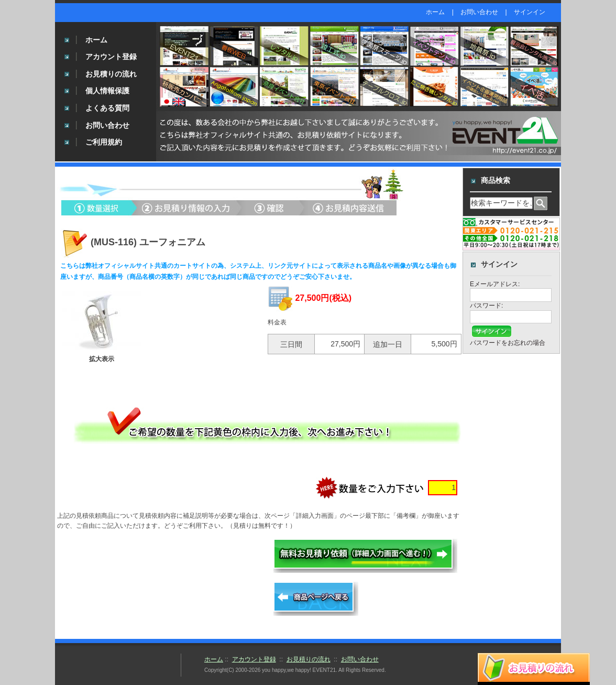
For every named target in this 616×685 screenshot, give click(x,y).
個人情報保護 (107, 91)
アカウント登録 (111, 57)
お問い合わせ (479, 12)
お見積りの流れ (111, 74)
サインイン (530, 12)
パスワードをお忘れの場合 (508, 343)
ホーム (435, 12)
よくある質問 (107, 108)
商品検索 (496, 180)
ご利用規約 (104, 142)
